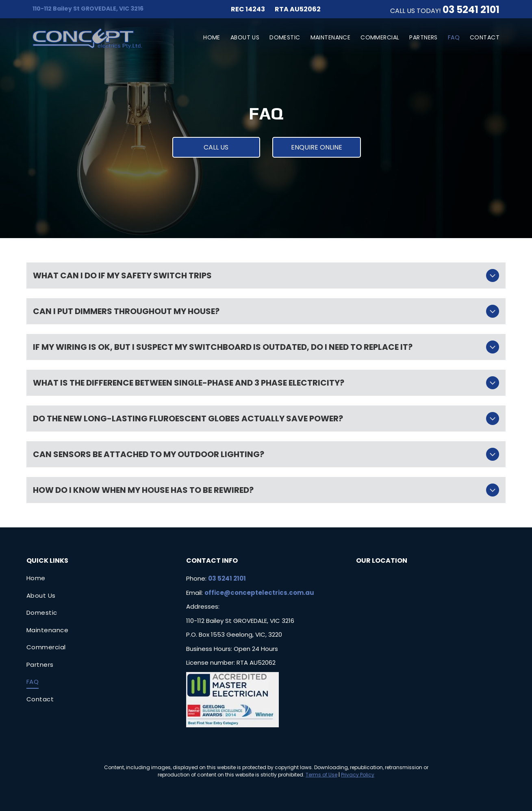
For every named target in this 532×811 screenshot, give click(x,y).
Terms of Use (321, 775)
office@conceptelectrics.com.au (259, 593)
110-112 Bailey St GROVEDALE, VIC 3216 (88, 9)
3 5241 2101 (474, 10)
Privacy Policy (358, 775)
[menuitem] (207, 38)
